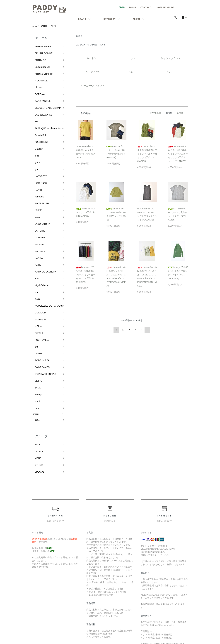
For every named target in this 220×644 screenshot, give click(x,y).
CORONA (37, 82)
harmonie (37, 159)
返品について (113, 597)
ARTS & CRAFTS (41, 66)
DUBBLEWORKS (41, 97)
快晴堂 (36, 169)
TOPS (56, 26)
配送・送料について (116, 591)
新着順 (180, 113)
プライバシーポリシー (117, 612)
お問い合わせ (179, 607)
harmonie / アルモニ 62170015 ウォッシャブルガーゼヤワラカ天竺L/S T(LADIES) (86, 275)
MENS (36, 362)
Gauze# (36, 123)
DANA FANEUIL (40, 87)
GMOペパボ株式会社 (121, 630)
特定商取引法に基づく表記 (119, 607)
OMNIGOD (38, 247)
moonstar (37, 195)
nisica (35, 236)
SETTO (36, 298)
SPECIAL (37, 372)
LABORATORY (40, 180)
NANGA (36, 205)
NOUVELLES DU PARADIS (45, 241)
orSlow (36, 257)
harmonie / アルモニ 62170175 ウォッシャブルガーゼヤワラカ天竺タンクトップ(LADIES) (178, 154)
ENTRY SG (38, 56)
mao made (38, 200)
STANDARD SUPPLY (43, 293)
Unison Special (40, 61)
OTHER (36, 367)
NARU (36, 221)
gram (35, 133)
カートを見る (179, 602)
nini (34, 231)
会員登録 (177, 591)
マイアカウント (180, 586)
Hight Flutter (38, 149)
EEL (35, 102)
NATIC (36, 210)
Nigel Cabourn (39, 226)
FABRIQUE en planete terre (45, 108)
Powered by (110, 637)
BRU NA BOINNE (41, 51)
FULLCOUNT (39, 118)
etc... (35, 329)
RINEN (36, 278)
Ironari (36, 174)
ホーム (35, 26)
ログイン (177, 597)
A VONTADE (39, 71)
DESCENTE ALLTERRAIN (45, 92)
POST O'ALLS (39, 267)
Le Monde (37, 190)
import (36, 324)
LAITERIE (37, 185)
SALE (35, 352)
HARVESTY (38, 143)
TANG (36, 303)
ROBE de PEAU (40, 283)
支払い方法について (116, 602)
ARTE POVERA (40, 46)
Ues (35, 319)
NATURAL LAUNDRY (43, 216)
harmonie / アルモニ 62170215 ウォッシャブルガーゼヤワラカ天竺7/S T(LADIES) (147, 154)
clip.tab (36, 77)
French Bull (38, 113)
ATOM (156, 586)
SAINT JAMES (40, 288)
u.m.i (35, 314)
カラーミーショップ (82, 630)
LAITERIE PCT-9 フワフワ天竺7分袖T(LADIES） (86, 212)
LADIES (45, 26)
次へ (147, 330)
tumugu (36, 308)
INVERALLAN (39, 164)
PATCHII (37, 262)
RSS (149, 586)
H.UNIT (36, 154)
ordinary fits (38, 252)
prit (34, 272)
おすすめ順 (155, 113)
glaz (35, 128)
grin (35, 138)
